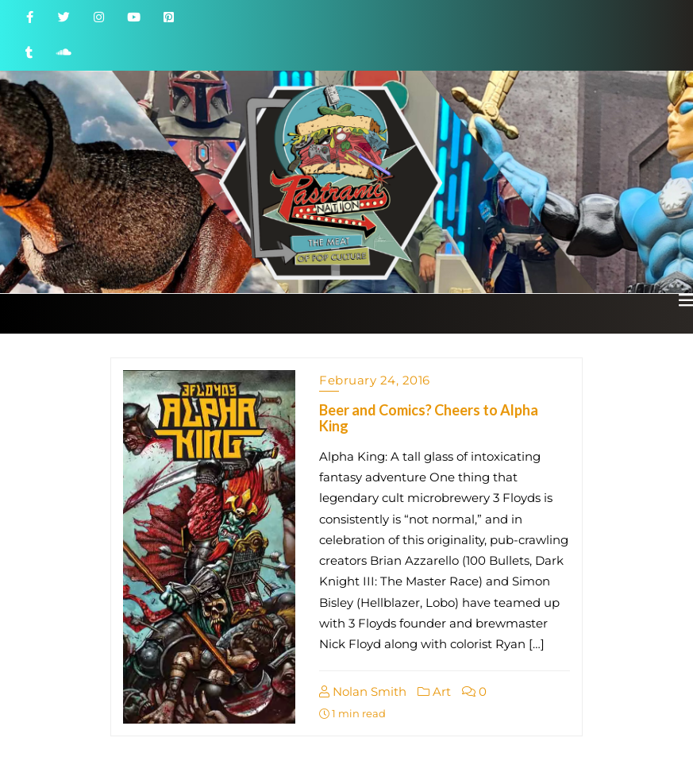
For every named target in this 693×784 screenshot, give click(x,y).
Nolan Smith (363, 691)
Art (434, 691)
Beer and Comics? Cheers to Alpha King (429, 418)
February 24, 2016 (375, 380)
